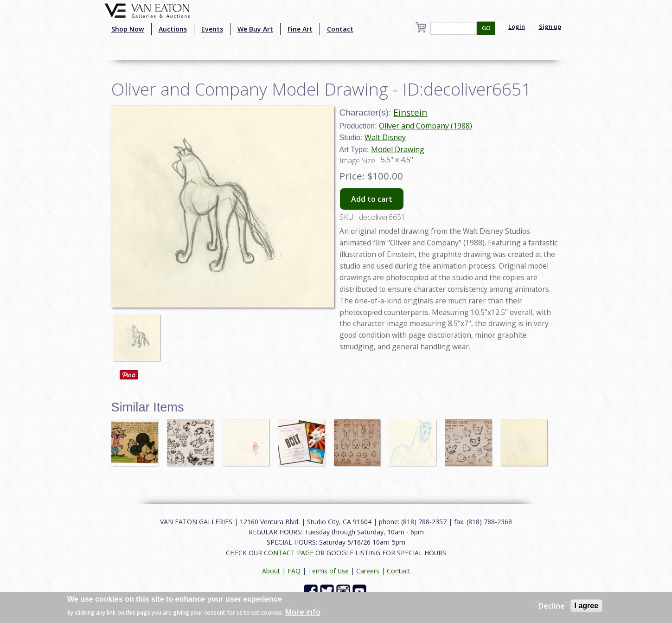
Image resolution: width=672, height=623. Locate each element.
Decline (552, 606)
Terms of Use (328, 571)
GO (486, 28)
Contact (340, 29)
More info (303, 612)
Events (212, 29)
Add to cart (372, 199)
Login (517, 26)
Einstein (410, 112)
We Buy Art (255, 29)
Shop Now (128, 29)
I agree (587, 606)
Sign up (550, 26)
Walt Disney (385, 137)
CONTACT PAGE (289, 553)
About (271, 571)
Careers (368, 571)
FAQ (294, 571)
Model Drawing (398, 149)
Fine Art (300, 29)
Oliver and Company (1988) (426, 126)
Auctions (173, 29)
